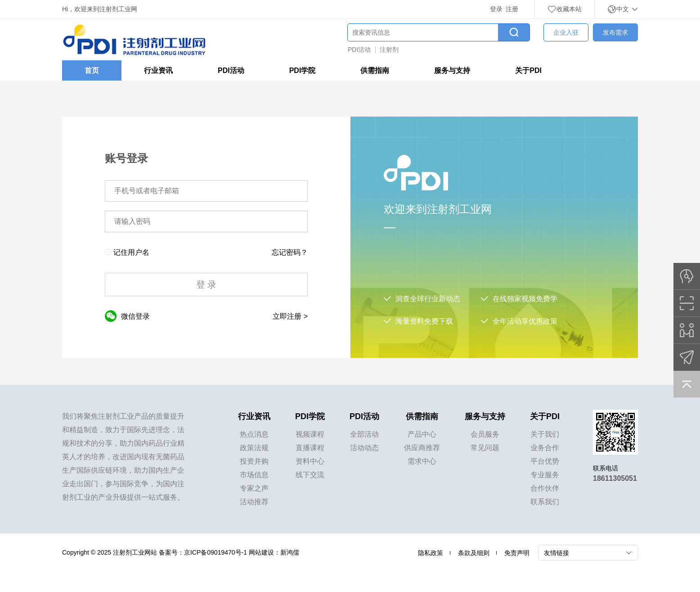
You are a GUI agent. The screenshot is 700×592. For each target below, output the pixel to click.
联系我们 (545, 502)
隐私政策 (431, 553)
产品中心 (422, 434)
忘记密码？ (290, 252)
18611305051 (615, 478)
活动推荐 (254, 502)
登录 (496, 9)
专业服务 (545, 475)
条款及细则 (474, 553)
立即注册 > (290, 316)
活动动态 (364, 448)
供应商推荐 (422, 448)
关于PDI (528, 70)
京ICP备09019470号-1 (215, 552)
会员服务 (485, 434)
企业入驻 (566, 32)
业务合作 (545, 448)
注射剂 (389, 50)
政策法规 (254, 448)
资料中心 (310, 461)
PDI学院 (303, 70)
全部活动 (364, 434)
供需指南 (375, 70)
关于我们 (545, 434)
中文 (623, 9)
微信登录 (127, 316)
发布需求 (615, 32)
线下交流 (310, 475)
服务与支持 (452, 70)
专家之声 (254, 488)
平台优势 (545, 461)
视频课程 (310, 434)
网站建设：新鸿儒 (274, 552)
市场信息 (254, 475)
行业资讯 (158, 70)
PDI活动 (359, 50)
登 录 (206, 285)
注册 (512, 9)
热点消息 (254, 434)
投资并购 (254, 461)
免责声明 (517, 553)
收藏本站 (565, 9)
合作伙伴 (545, 488)
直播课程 (310, 448)
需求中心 (422, 461)
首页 (92, 70)
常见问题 (485, 448)
